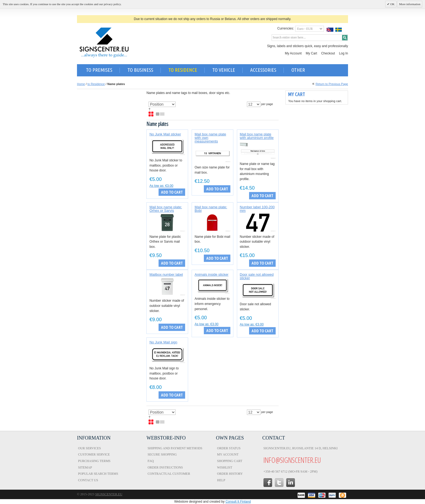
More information (410, 4)
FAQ (151, 461)
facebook (268, 483)
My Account (293, 53)
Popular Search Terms (98, 474)
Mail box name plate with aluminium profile (257, 136)
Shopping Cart (230, 461)
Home (81, 84)
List (160, 114)
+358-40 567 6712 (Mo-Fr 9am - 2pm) (290, 472)
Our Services (89, 448)
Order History (230, 474)
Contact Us (88, 480)
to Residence (96, 84)
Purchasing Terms (94, 461)
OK (392, 4)
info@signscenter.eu (292, 460)
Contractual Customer (169, 474)
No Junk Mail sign (163, 342)
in (291, 483)
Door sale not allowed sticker (257, 276)
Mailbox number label (166, 274)
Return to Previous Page (332, 84)
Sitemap (85, 467)
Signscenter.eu (109, 494)
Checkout (328, 53)
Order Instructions (165, 467)
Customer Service (94, 454)
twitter (279, 483)
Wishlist (225, 467)
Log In (344, 53)
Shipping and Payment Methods (175, 448)
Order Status (229, 448)
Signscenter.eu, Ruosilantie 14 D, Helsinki (301, 448)
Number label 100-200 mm (257, 209)
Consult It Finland (238, 502)
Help (221, 480)
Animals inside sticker (212, 274)
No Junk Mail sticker (165, 134)
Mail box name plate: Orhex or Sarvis (166, 209)
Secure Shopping (162, 454)
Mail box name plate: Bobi (211, 209)
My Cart (311, 53)
